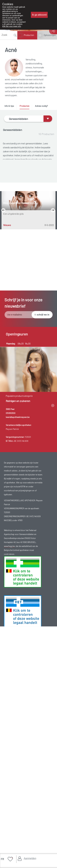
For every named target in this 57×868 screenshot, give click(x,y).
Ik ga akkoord (39, 15)
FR (2, 859)
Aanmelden (30, 858)
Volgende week (13, 596)
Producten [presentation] (24, 106)
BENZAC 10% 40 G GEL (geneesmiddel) (29, 300)
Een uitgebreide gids (13, 434)
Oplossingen (50, 35)
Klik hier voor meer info (12, 26)
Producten (29, 35)
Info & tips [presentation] (9, 106)
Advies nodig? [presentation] (41, 106)
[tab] (10, 107)
